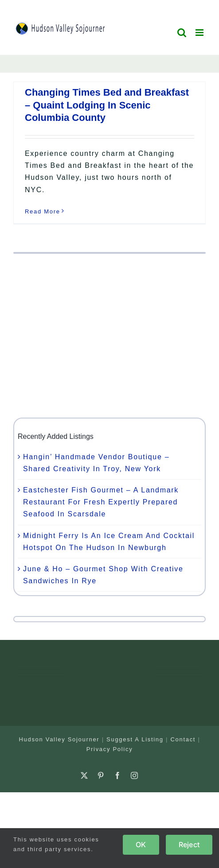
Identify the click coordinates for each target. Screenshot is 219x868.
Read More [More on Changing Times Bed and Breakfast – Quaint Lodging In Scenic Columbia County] (43, 211)
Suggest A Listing (135, 739)
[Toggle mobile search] (182, 33)
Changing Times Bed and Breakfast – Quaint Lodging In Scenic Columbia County (107, 105)
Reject (189, 845)
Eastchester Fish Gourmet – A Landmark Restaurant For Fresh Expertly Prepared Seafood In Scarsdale (101, 502)
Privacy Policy (110, 749)
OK (141, 845)
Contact (183, 739)
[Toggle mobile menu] (201, 33)
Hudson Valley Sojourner (59, 739)
